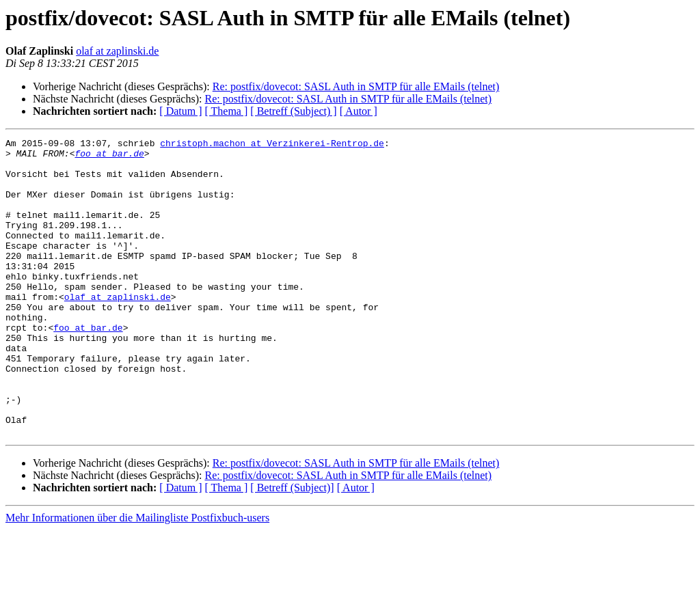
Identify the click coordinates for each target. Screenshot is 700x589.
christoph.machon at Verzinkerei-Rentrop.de (272, 145)
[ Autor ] (359, 111)
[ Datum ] (180, 111)
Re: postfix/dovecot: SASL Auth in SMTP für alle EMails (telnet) (356, 86)
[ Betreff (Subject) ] (293, 111)
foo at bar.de (109, 157)
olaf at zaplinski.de (117, 51)
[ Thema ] (227, 111)
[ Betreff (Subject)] (292, 547)
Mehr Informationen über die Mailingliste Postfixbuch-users (137, 577)
